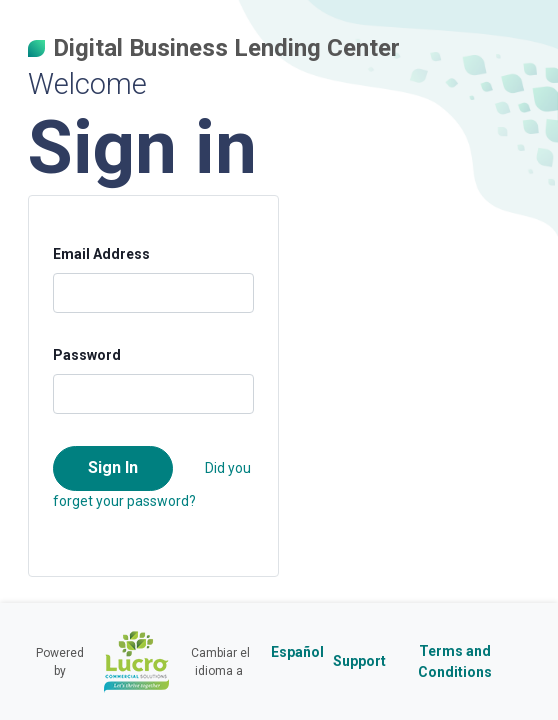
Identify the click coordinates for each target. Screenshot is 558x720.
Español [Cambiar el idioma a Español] (297, 652)
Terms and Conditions (455, 661)
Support (359, 661)
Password (87, 355)
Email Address (101, 254)
